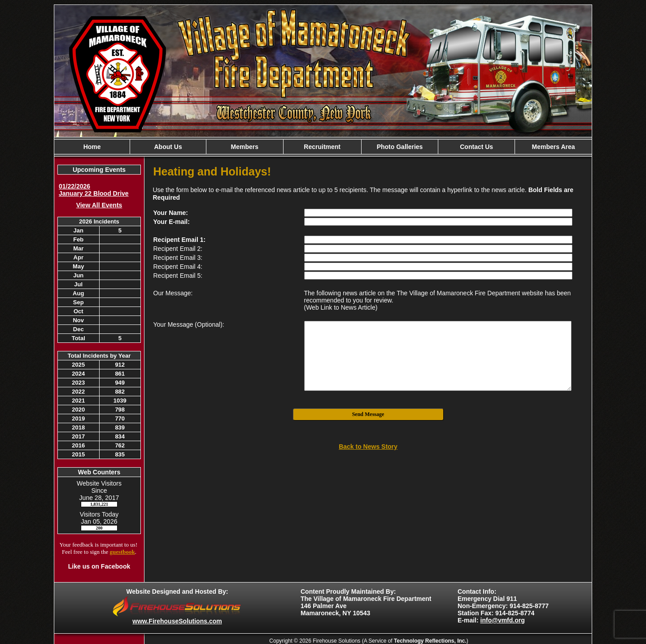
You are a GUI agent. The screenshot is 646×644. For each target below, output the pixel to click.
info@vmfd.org (503, 620)
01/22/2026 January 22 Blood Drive (94, 190)
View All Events (99, 205)
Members (245, 147)
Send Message (368, 414)
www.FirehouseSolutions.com (177, 621)
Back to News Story (368, 447)
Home (92, 147)
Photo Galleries (400, 147)
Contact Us (476, 147)
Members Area (554, 147)
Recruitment (322, 147)
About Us (168, 147)
